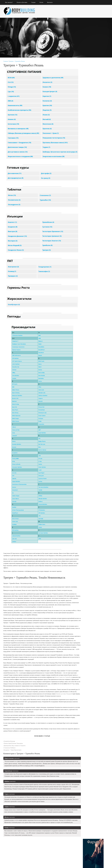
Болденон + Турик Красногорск (13, 755)
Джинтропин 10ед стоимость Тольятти (15, 750)
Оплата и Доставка (22, 2)
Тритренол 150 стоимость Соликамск (94, 239)
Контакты (50, 2)
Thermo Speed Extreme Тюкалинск (13, 748)
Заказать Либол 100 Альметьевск (92, 234)
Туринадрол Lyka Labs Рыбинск (92, 216)
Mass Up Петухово (92, 230)
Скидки (34, 2)
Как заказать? (9, 2)
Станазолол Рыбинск (10, 752)
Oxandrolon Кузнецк (10, 746)
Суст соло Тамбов (89, 203)
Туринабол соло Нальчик (89, 207)
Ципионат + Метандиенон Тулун (92, 222)
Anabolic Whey (88, 199)
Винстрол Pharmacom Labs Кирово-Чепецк (93, 177)
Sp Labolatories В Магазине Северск (93, 191)
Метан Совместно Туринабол (63, 682)
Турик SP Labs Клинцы (92, 195)
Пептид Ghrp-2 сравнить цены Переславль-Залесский (95, 186)
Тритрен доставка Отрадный (64, 698)
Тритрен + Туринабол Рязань (17, 61)
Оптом (41, 2)
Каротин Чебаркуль (90, 211)
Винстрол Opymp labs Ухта (92, 181)
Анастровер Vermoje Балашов (93, 226)
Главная (6, 61)
